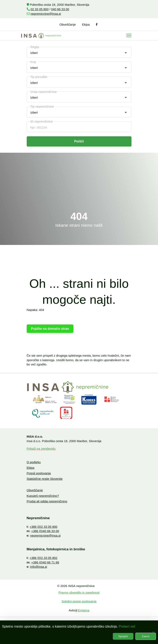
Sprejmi (123, 636)
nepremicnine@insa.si (46, 14)
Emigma (84, 610)
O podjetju (34, 462)
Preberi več (127, 626)
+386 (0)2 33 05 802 (44, 558)
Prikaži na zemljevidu (41, 449)
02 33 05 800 (40, 9)
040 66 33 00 (60, 9)
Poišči (79, 141)
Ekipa (86, 24)
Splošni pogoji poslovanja (79, 601)
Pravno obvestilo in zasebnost (79, 592)
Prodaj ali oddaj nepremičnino (47, 501)
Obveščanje (68, 24)
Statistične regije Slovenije (45, 479)
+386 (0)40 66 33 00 (45, 531)
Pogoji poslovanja (39, 473)
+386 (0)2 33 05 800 (44, 527)
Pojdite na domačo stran (50, 329)
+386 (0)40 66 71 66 (45, 562)
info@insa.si (39, 567)
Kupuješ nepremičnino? (43, 496)
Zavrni (146, 636)
